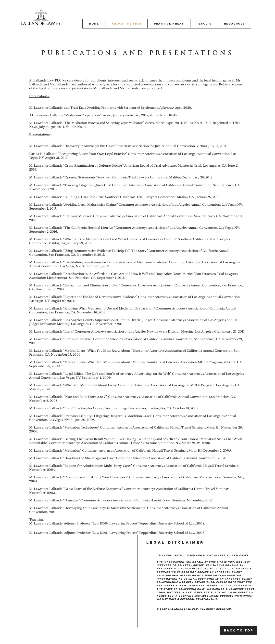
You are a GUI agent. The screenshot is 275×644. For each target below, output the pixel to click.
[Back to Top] (238, 631)
